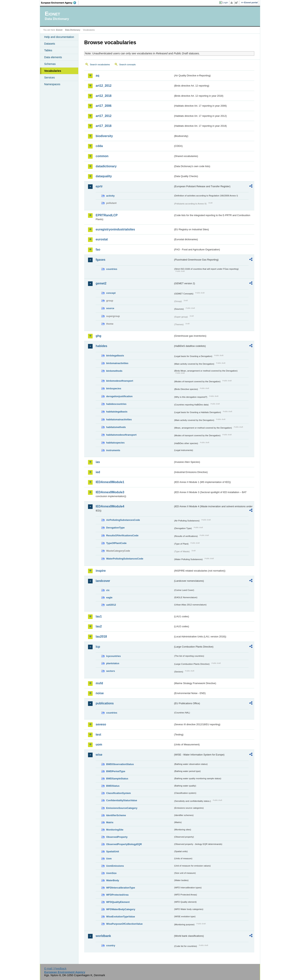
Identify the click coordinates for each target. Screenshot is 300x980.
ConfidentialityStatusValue (122, 800)
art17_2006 (104, 106)
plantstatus (113, 663)
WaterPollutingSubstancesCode (125, 559)
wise (99, 755)
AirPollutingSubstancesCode (123, 520)
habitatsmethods (116, 427)
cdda (99, 146)
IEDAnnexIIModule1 (110, 482)
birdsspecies (114, 388)
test (98, 735)
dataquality (104, 176)
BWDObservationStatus (120, 764)
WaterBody (113, 880)
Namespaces (52, 84)
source (110, 308)
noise (100, 693)
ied (98, 472)
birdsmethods (114, 371)
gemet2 (101, 283)
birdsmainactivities (117, 363)
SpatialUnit (113, 851)
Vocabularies (53, 71)
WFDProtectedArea (117, 895)
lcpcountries (113, 656)
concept (111, 293)
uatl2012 (111, 605)
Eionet (59, 30)
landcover (103, 581)
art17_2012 (104, 116)
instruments (113, 450)
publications (105, 703)
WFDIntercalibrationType (121, 888)
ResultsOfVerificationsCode (122, 535)
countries (112, 269)
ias (98, 462)
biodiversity (104, 136)
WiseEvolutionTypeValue (121, 917)
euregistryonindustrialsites (115, 229)
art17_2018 (104, 126)
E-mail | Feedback (55, 969)
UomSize (111, 873)
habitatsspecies (115, 443)
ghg (98, 336)
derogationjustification (119, 396)
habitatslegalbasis (117, 412)
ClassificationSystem (119, 793)
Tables (48, 50)
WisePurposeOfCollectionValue (124, 924)
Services (49, 78)
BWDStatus (113, 786)
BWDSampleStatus (117, 779)
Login (225, 2)
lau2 (99, 626)
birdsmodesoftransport (120, 381)
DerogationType (115, 528)
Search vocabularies (100, 65)
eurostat (102, 239)
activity (110, 196)
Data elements (53, 57)
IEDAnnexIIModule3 (110, 492)
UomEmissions (115, 866)
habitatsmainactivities (119, 419)
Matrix (110, 822)
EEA (60, 3)
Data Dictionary (73, 30)
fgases (101, 260)
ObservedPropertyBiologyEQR (124, 844)
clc (108, 590)
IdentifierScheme (116, 815)
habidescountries (116, 404)
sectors (111, 671)
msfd (99, 683)
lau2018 (101, 637)
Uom (109, 859)
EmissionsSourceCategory (122, 808)
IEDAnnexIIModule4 (110, 506)
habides (101, 346)
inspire (101, 571)
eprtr (99, 186)
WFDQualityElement (118, 902)
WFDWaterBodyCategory (121, 909)
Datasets (50, 44)
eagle (109, 597)
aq (97, 76)
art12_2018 (104, 96)
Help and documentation (59, 37)
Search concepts (127, 65)
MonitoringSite (115, 830)
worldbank (103, 936)
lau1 (99, 616)
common (102, 156)
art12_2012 (104, 86)
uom (99, 744)
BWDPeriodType (116, 771)
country (111, 945)
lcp (98, 647)
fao (98, 249)
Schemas (50, 64)
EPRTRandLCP (107, 215)
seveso (101, 724)
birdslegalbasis (115, 356)
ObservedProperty (117, 837)
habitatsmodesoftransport (121, 435)
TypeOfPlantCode (116, 543)
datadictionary (106, 166)
